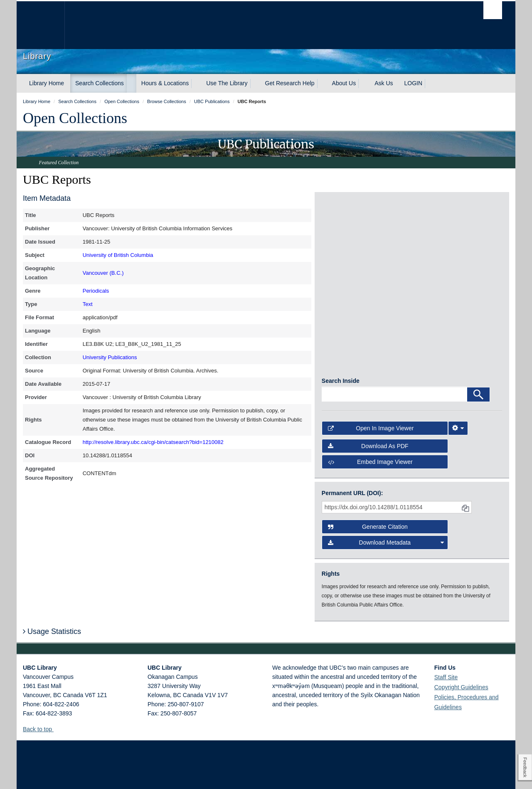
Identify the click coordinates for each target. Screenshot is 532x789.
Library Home (47, 83)
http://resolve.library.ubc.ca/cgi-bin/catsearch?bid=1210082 (153, 442)
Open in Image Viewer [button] (371, 398)
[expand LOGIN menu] (430, 84)
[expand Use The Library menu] (255, 84)
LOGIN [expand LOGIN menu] (414, 83)
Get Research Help (290, 83)
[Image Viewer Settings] (458, 398)
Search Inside (341, 350)
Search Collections (100, 83)
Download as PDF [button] (368, 415)
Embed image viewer (370, 431)
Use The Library (227, 83)
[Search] (478, 364)
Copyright (130, 775)
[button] (57, 699)
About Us (344, 83)
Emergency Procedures (49, 775)
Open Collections (75, 118)
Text (88, 304)
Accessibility (162, 775)
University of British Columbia (118, 255)
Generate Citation (368, 496)
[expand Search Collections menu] (131, 84)
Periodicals (96, 291)
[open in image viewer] (344, 229)
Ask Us (384, 83)
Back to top (41, 699)
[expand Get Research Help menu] (322, 84)
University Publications (110, 357)
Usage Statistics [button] (52, 601)
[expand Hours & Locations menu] (196, 84)
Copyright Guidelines (461, 657)
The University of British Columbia (41, 25)
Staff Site (446, 647)
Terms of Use (97, 775)
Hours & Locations (165, 83)
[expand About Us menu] (363, 84)
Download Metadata (386, 512)
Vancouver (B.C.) (103, 273)
